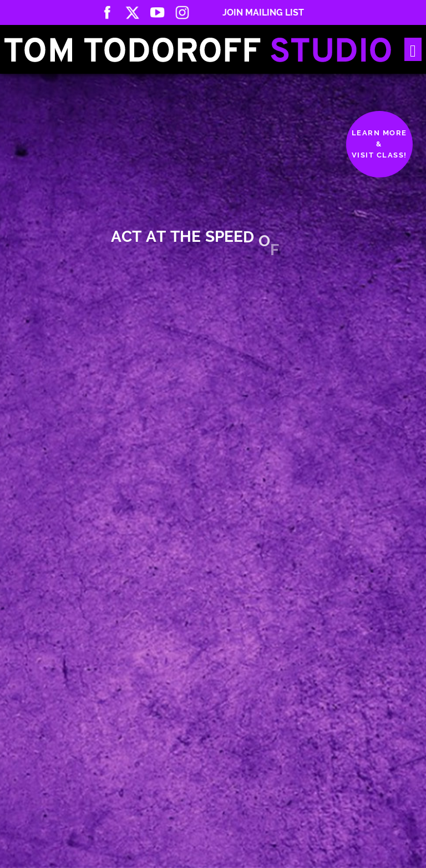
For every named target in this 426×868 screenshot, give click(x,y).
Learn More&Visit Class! (379, 144)
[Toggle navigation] (413, 50)
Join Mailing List (263, 12)
